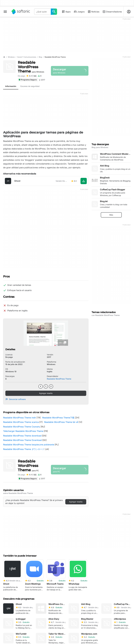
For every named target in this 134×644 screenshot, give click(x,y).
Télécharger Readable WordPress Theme (23, 431)
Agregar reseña (46, 393)
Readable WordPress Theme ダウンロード (24, 449)
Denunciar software (16, 399)
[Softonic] (21, 12)
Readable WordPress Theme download (22, 436)
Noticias (93, 12)
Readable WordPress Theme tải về (61, 422)
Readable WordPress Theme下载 (58, 418)
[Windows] (11, 57)
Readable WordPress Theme (31, 67)
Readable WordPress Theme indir (20, 418)
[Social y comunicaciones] (27, 57)
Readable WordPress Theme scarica (21, 422)
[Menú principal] (5, 12)
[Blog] (40, 57)
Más (111, 215)
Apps (66, 12)
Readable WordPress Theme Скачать (22, 427)
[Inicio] (4, 57)
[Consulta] (42, 12)
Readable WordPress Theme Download (22, 440)
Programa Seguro (28, 80)
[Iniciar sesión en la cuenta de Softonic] (129, 12)
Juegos (79, 12)
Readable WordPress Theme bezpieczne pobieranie (29, 445)
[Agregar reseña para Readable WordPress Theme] (31, 76)
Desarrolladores (112, 12)
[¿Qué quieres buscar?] (54, 12)
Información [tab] (11, 86)
